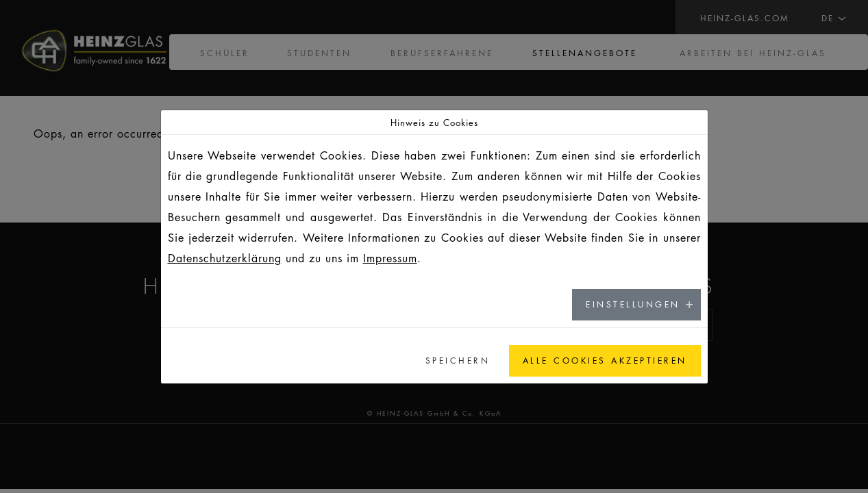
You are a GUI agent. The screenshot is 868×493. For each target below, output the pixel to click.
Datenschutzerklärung (225, 258)
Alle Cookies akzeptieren (605, 361)
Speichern (458, 361)
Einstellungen (633, 304)
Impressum (390, 258)
